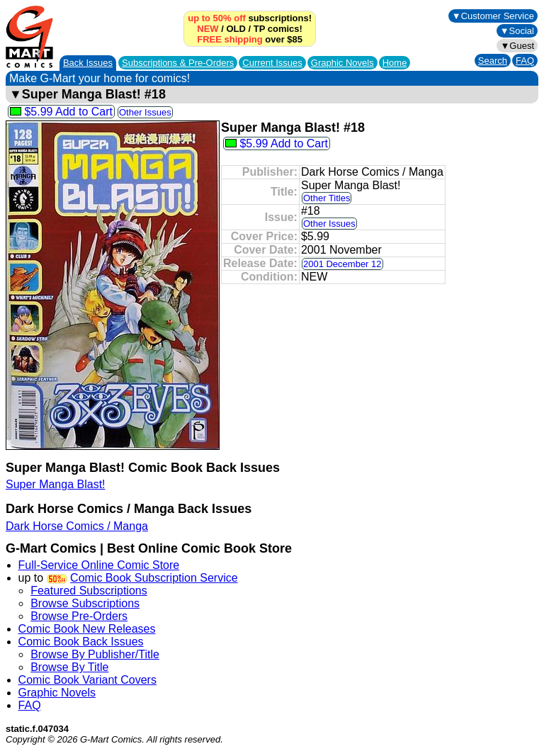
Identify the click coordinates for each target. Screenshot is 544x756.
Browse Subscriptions (85, 603)
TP (259, 29)
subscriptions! (250, 18)
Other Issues (145, 112)
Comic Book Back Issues (81, 642)
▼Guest (517, 46)
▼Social (517, 31)
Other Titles (327, 198)
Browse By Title (69, 667)
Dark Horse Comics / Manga (77, 526)
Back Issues (88, 63)
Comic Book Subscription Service (154, 578)
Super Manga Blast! (56, 484)
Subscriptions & (178, 63)
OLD (236, 29)
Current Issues (272, 63)
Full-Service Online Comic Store (99, 565)
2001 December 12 (342, 264)
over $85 (250, 39)
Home (395, 63)
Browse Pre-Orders (79, 616)
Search (493, 61)
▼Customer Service (493, 16)
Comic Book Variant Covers (87, 680)
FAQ (525, 61)
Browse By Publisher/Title (95, 654)
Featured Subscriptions (89, 591)
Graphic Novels (342, 63)
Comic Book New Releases (87, 629)
